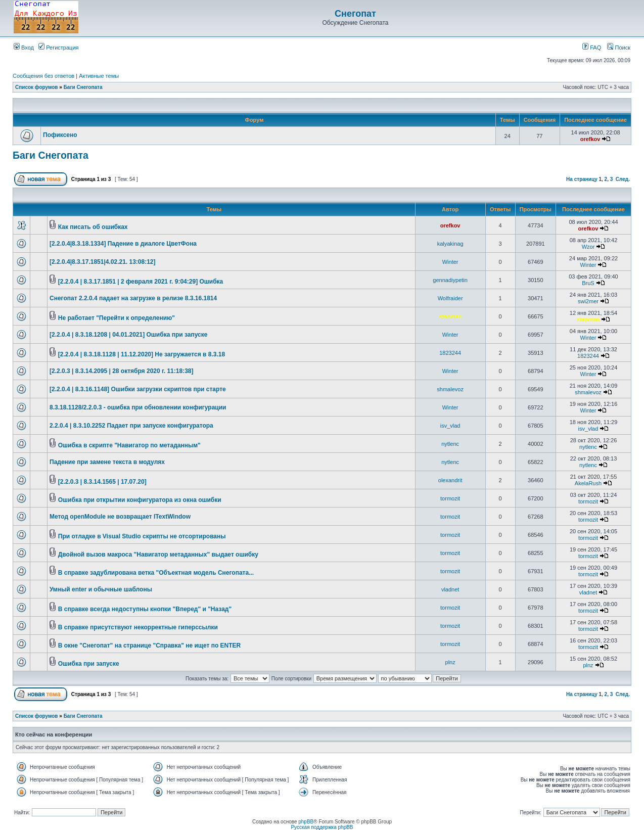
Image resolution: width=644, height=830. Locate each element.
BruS (588, 283)
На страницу (582, 179)
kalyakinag (450, 244)
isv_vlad (450, 426)
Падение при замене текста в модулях (107, 462)
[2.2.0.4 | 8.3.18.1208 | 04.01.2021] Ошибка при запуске (128, 335)
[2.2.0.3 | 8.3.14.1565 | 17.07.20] (102, 482)
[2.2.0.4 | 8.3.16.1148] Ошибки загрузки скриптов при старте (138, 389)
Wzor (588, 247)
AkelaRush (588, 483)
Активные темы (99, 76)
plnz (450, 662)
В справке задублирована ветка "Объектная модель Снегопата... (156, 573)
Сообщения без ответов (43, 76)
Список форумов (37, 87)
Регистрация (58, 48)
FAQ (592, 48)
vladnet (450, 589)
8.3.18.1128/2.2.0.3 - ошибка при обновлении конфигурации (138, 407)
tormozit (450, 498)
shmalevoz (450, 389)
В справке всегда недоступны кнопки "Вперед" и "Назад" (145, 609)
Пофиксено (60, 135)
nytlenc (450, 444)
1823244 (450, 353)
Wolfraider (450, 298)
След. (623, 179)
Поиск (619, 48)
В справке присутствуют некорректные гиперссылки (138, 627)
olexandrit (450, 480)
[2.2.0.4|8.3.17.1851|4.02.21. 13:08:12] (103, 262)
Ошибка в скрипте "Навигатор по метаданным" (129, 445)
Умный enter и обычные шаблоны (101, 589)
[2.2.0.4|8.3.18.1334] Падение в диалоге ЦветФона (123, 244)
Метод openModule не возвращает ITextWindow (120, 517)
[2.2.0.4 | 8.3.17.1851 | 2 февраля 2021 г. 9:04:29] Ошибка (141, 282)
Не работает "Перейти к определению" (117, 318)
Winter (450, 262)
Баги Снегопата (83, 87)
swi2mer (588, 301)
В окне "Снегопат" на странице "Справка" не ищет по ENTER (149, 645)
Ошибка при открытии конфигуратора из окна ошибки (140, 500)
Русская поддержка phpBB (322, 827)
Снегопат (355, 14)
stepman (450, 316)
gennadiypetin (450, 280)
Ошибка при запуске (89, 664)
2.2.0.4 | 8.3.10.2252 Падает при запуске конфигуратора (131, 426)
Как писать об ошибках (93, 227)
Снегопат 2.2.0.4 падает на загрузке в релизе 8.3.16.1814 (133, 298)
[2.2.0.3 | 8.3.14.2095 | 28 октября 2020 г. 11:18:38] (121, 371)
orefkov (590, 139)
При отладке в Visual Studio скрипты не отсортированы (142, 536)
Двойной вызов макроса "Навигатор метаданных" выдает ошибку (158, 555)
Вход (24, 48)
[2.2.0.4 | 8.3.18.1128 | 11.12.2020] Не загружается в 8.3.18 (142, 354)
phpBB (306, 822)
